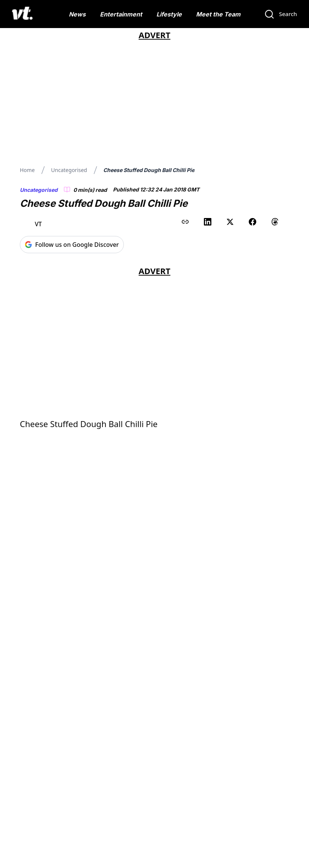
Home (27, 170)
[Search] (281, 14)
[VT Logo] (22, 14)
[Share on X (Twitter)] (230, 222)
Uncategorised (69, 170)
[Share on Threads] (275, 222)
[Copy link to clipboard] (185, 222)
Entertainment (121, 14)
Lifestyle (169, 14)
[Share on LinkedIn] (208, 222)
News (77, 14)
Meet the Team (218, 14)
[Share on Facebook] (253, 222)
